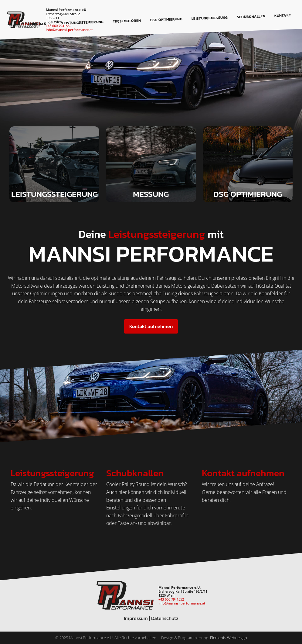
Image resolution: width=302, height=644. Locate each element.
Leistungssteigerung (83, 22)
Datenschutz (165, 618)
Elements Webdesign (229, 638)
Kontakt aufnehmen (151, 326)
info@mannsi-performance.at (69, 30)
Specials (41, 24)
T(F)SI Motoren (127, 21)
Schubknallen (251, 17)
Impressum (136, 618)
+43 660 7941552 (171, 599)
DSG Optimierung (166, 19)
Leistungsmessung (210, 18)
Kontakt (283, 15)
